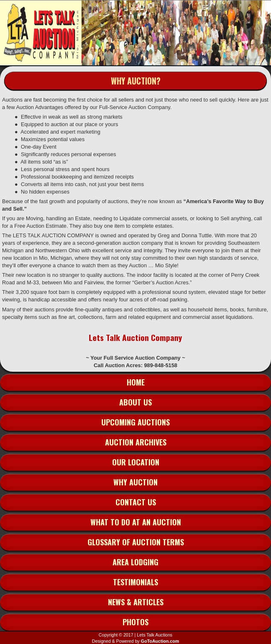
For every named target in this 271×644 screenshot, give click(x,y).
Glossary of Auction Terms (136, 542)
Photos (135, 622)
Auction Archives (136, 442)
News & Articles (136, 602)
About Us (135, 402)
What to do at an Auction (136, 522)
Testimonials (135, 582)
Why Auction (135, 482)
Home (136, 382)
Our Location (136, 462)
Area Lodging (135, 562)
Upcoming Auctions (135, 422)
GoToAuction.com (160, 641)
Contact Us (136, 502)
